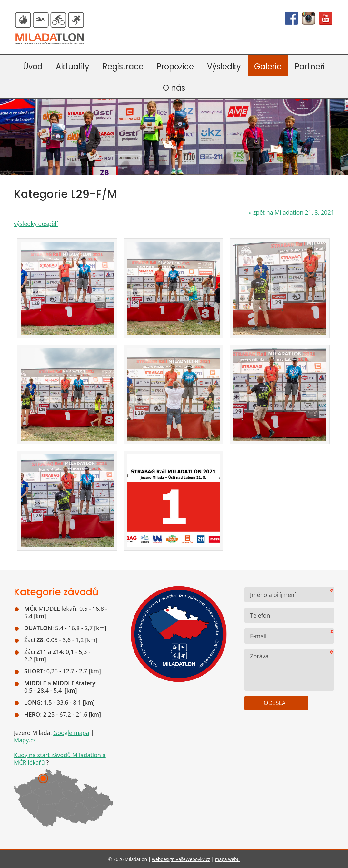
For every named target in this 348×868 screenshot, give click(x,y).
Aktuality (73, 67)
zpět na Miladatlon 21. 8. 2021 (291, 212)
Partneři (310, 67)
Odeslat (276, 703)
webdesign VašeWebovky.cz (181, 859)
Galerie (268, 67)
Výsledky (224, 67)
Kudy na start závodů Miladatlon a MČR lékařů (60, 759)
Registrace (123, 67)
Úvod (33, 67)
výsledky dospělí (36, 224)
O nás (174, 88)
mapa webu (228, 859)
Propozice (175, 67)
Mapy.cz (25, 740)
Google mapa (71, 733)
